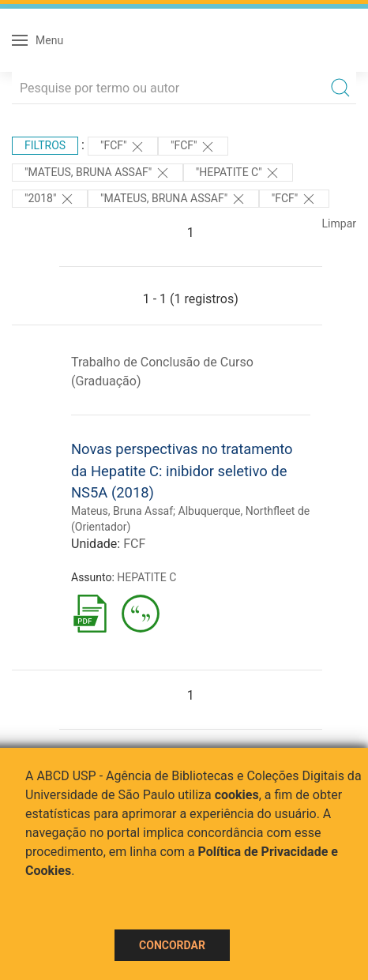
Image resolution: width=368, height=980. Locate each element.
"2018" (50, 199)
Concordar (172, 945)
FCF (134, 544)
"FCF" (123, 147)
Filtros (45, 145)
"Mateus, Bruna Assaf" (98, 173)
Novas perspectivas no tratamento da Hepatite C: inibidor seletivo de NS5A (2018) (182, 471)
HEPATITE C (146, 577)
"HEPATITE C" (238, 173)
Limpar (339, 223)
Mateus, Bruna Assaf (122, 511)
